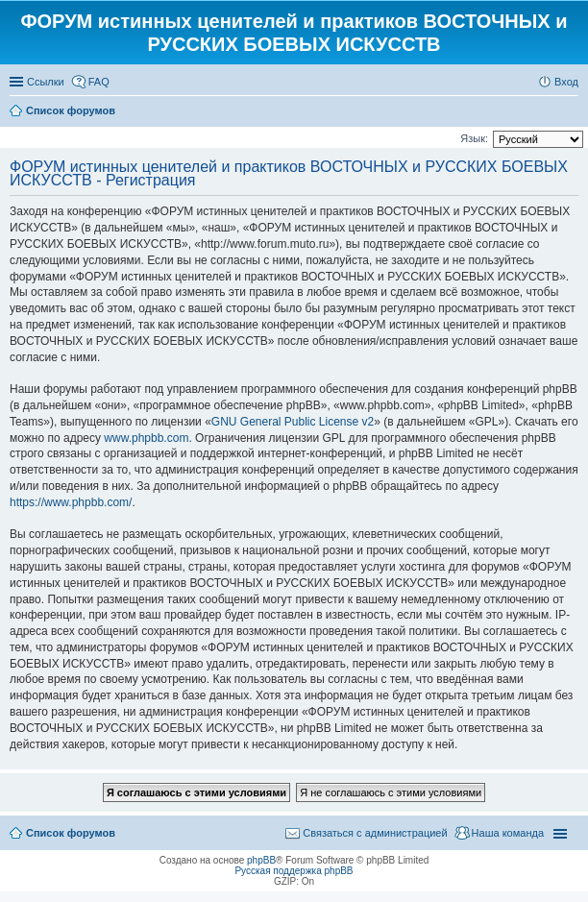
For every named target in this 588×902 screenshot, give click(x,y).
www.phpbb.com (146, 438)
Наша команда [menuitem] (508, 833)
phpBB (261, 860)
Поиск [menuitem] (573, 112)
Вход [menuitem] (566, 82)
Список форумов (71, 833)
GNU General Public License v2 (293, 422)
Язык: (474, 138)
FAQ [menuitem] (99, 82)
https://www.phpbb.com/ (71, 502)
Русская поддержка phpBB (294, 871)
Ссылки (46, 82)
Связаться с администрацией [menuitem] (375, 833)
